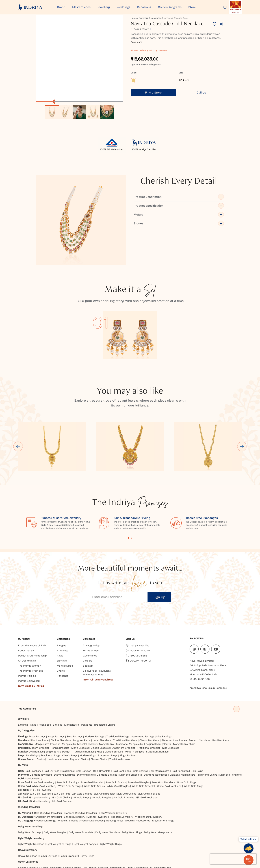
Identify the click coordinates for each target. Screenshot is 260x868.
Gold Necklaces (122, 734)
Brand (61, 7)
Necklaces (156, 18)
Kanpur (201, 842)
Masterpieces (81, 7)
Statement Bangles (157, 715)
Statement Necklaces (174, 703)
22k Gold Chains (127, 757)
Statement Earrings (143, 700)
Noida (160, 842)
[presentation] (233, 859)
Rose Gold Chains (116, 745)
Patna (137, 842)
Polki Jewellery (33, 742)
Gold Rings (68, 734)
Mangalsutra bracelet (75, 707)
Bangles (58, 688)
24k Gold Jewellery (41, 753)
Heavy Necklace (28, 819)
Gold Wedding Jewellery (48, 776)
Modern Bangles (134, 715)
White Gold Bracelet (143, 749)
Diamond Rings (86, 738)
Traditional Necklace (125, 703)
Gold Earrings (51, 734)
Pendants (87, 688)
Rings (33, 688)
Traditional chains (120, 722)
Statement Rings (108, 718)
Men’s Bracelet (80, 711)
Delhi (21, 842)
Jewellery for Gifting (122, 831)
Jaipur (39, 842)
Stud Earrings (75, 700)
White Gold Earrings (70, 749)
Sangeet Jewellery (75, 780)
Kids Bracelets (171, 711)
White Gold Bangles (118, 749)
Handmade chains (57, 722)
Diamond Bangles (107, 738)
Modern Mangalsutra (102, 707)
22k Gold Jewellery (41, 757)
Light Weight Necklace (31, 807)
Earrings (23, 688)
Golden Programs (170, 7)
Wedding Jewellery (29, 770)
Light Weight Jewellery (31, 801)
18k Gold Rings (81, 761)
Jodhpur (190, 842)
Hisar (88, 846)
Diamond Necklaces (156, 738)
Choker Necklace (61, 703)
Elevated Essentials (29, 831)
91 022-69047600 (200, 642)
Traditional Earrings (118, 700)
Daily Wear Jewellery (30, 790)
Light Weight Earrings (59, 807)
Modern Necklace (199, 703)
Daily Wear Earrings (30, 795)
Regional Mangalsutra (158, 707)
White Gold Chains (94, 749)
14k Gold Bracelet (62, 764)
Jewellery (104, 7)
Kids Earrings (164, 700)
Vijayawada (125, 842)
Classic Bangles (114, 715)
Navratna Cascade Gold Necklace (181, 18)
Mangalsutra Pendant (47, 707)
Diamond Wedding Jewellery (80, 776)
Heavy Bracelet (68, 819)
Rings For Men (128, 718)
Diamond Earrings (64, 738)
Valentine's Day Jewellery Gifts (153, 831)
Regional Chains (79, 722)
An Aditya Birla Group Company (208, 651)
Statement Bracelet (123, 711)
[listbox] (79, 110)
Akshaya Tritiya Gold (75, 831)
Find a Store (153, 93)
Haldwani (112, 846)
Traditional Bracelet (149, 711)
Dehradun (99, 846)
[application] (79, 58)
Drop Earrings (37, 700)
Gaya (43, 846)
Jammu (52, 846)
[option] (52, 112)
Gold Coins (197, 734)
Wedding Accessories (137, 784)
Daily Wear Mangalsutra (158, 795)
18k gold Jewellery (40, 761)
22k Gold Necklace (149, 757)
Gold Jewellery (33, 734)
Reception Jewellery (121, 780)
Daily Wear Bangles (55, 795)
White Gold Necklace (169, 749)
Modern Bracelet (39, 711)
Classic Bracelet (100, 711)
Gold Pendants (180, 734)
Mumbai (66, 842)
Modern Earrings (94, 700)
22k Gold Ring (62, 757)
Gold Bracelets (102, 734)
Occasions (144, 7)
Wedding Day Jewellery (149, 780)
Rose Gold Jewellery (43, 745)
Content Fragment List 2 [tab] (131, 501)
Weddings (123, 7)
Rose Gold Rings (187, 745)
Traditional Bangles (83, 715)
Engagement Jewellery (49, 780)
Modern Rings (88, 718)
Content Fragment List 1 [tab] (129, 501)
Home (134, 18)
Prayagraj (149, 842)
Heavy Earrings (48, 819)
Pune (76, 842)
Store (192, 7)
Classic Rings (70, 718)
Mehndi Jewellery (97, 780)
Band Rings (32, 718)
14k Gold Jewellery (39, 764)
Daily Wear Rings (132, 795)
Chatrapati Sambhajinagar (223, 842)
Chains (111, 688)
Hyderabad (97, 842)
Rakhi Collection (98, 831)
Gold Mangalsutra (159, 734)
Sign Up (159, 560)
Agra (35, 846)
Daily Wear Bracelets (81, 795)
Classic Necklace (149, 703)
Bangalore (24, 846)
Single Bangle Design (58, 715)
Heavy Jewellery (28, 813)
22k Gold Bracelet (105, 757)
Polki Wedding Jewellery (113, 776)
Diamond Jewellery (41, 738)
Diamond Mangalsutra (182, 738)
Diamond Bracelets (131, 738)
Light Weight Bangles (86, 807)
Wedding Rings (114, 784)
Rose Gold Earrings (68, 745)
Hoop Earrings (56, 700)
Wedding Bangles (68, 784)
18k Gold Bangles (101, 761)
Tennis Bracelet (60, 711)
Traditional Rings (50, 718)
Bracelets (100, 688)
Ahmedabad (52, 842)
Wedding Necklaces (92, 784)
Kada (100, 715)
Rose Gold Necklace (163, 745)
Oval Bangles (36, 715)
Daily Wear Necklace (108, 795)
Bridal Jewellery (52, 831)
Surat (84, 842)
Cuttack (149, 846)
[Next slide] (242, 409)
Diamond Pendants (230, 738)
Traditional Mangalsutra (130, 707)
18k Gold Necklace (147, 761)
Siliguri (123, 846)
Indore (30, 842)
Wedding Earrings (46, 784)
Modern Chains (36, 722)
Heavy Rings (87, 819)
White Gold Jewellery (44, 749)
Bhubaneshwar (174, 842)
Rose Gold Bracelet (92, 745)
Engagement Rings (163, 784)
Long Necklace (82, 703)
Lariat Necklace (102, 703)
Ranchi (78, 846)
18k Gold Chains (61, 761)
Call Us (201, 93)
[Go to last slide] (18, 409)
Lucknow (110, 842)
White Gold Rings (193, 749)
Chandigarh (66, 846)
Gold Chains (140, 734)
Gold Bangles (83, 734)
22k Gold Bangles (82, 757)
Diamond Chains (208, 738)
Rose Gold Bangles (139, 745)
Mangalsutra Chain (184, 707)
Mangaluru (136, 846)
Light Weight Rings (111, 807)
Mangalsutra (72, 688)
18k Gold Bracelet (124, 761)
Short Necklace (39, 703)
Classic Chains (99, 722)
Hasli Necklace (221, 703)
